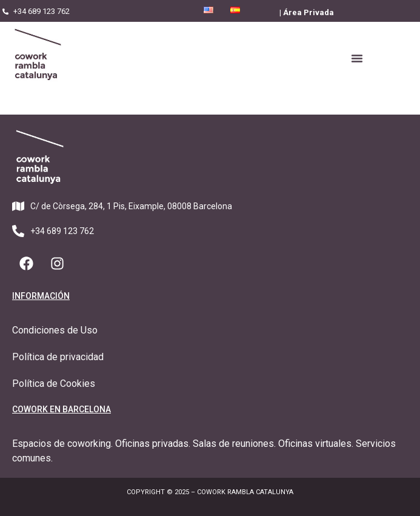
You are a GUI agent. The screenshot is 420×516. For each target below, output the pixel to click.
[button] (357, 58)
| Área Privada (307, 12)
